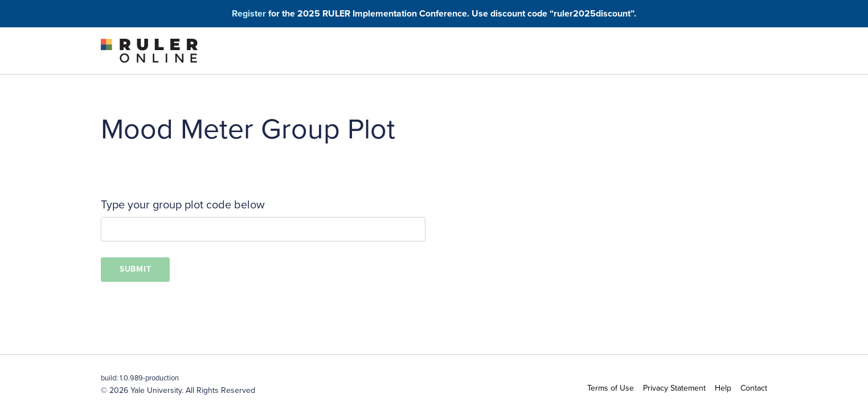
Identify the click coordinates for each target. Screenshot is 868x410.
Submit (135, 269)
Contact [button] (754, 388)
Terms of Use (611, 388)
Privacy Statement (674, 388)
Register (249, 13)
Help (723, 388)
